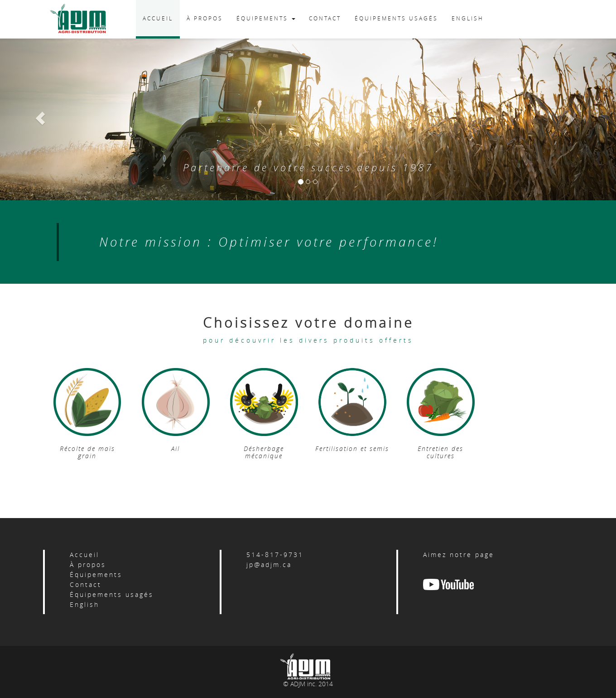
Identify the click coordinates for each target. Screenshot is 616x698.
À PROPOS (205, 18)
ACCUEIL (158, 18)
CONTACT (325, 18)
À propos (88, 565)
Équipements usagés (112, 594)
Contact (86, 584)
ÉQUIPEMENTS (266, 18)
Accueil (84, 555)
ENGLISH (468, 18)
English (84, 604)
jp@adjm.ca (269, 565)
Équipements (96, 574)
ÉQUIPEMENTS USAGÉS (396, 18)
